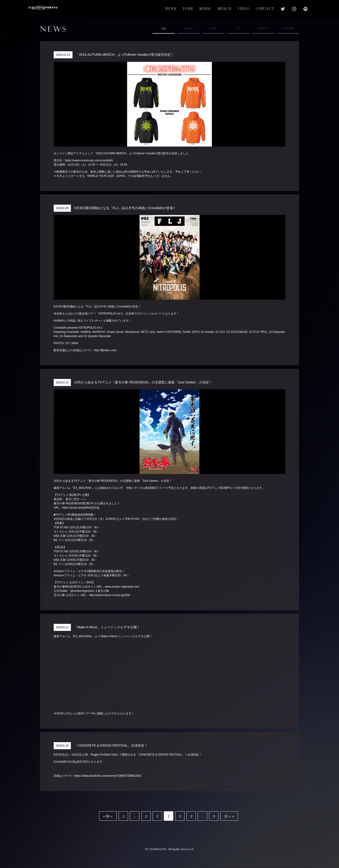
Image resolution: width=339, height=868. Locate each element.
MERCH (225, 9)
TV (238, 28)
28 (191, 818)
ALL (164, 28)
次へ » (229, 816)
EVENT (263, 28)
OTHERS (288, 28)
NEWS (171, 9)
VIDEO (244, 9)
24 (146, 818)
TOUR (188, 9)
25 (157, 818)
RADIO (189, 28)
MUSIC (206, 9)
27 (180, 818)
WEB (213, 28)
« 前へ (108, 816)
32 (214, 818)
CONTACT (265, 9)
